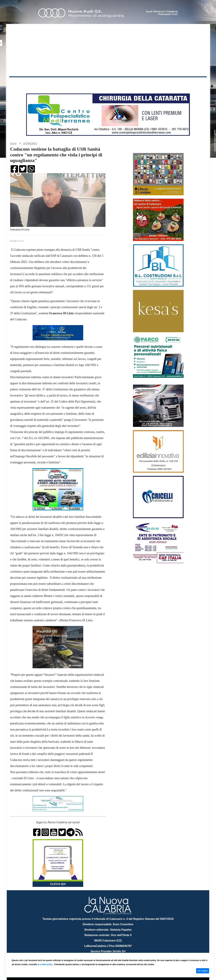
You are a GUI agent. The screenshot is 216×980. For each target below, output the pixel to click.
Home (18, 82)
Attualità (81, 83)
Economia (96, 83)
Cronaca (45, 83)
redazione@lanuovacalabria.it (115, 952)
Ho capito (203, 971)
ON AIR (194, 83)
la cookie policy (45, 964)
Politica (57, 83)
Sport (109, 83)
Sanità (69, 83)
